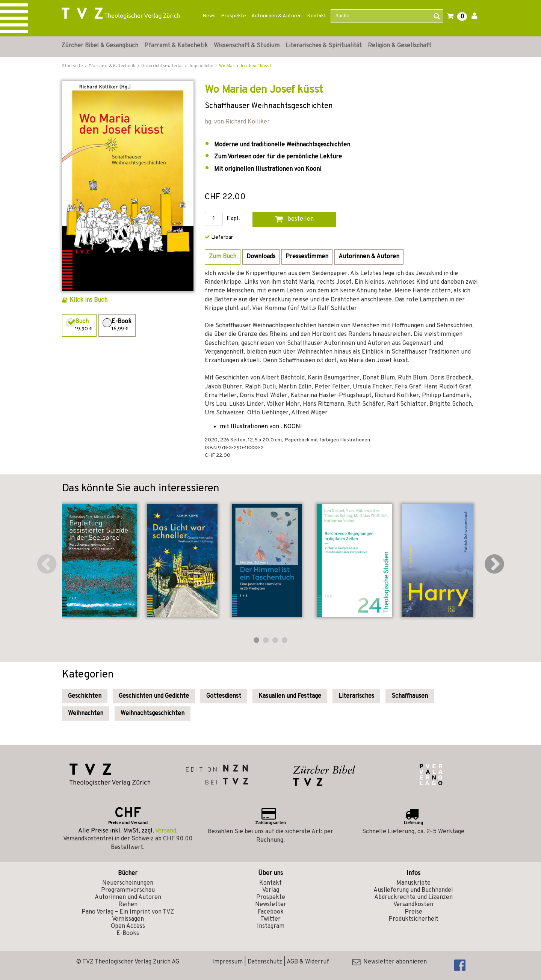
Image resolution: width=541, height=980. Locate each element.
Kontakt (317, 16)
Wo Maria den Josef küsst (245, 66)
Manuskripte (413, 883)
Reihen (128, 905)
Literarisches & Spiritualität (324, 46)
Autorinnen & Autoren (277, 16)
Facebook (271, 912)
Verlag (271, 890)
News (209, 16)
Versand (166, 831)
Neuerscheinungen (128, 883)
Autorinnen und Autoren (128, 897)
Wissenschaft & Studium (247, 46)
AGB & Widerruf (308, 962)
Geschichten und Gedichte (154, 696)
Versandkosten (413, 905)
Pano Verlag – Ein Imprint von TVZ (128, 912)
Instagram (271, 926)
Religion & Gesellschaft (400, 46)
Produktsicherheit (413, 919)
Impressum (227, 962)
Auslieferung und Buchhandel (413, 890)
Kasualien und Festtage (290, 696)
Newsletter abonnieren (390, 962)
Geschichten (85, 696)
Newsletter (271, 905)
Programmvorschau (128, 890)
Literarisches (356, 696)
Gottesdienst (224, 696)
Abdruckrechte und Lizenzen (413, 897)
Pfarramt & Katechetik (176, 46)
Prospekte (233, 16)
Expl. (233, 219)
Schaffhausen (410, 696)
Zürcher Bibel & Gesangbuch (100, 46)
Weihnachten (86, 714)
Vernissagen (128, 919)
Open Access (128, 926)
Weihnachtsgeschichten (153, 714)
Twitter (270, 919)
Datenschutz (265, 962)
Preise (413, 912)
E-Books (128, 933)
